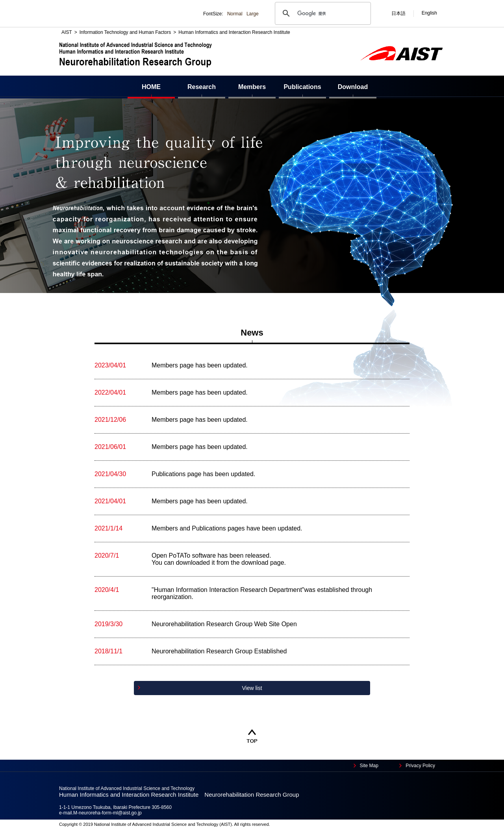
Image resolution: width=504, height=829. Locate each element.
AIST (67, 32)
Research (202, 87)
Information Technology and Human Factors (125, 32)
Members (252, 87)
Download (353, 87)
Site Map (369, 766)
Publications (302, 87)
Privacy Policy (420, 766)
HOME (151, 87)
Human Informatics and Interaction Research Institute (234, 32)
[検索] (322, 13)
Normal (235, 14)
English (429, 13)
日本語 (398, 13)
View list (252, 688)
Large (253, 14)
